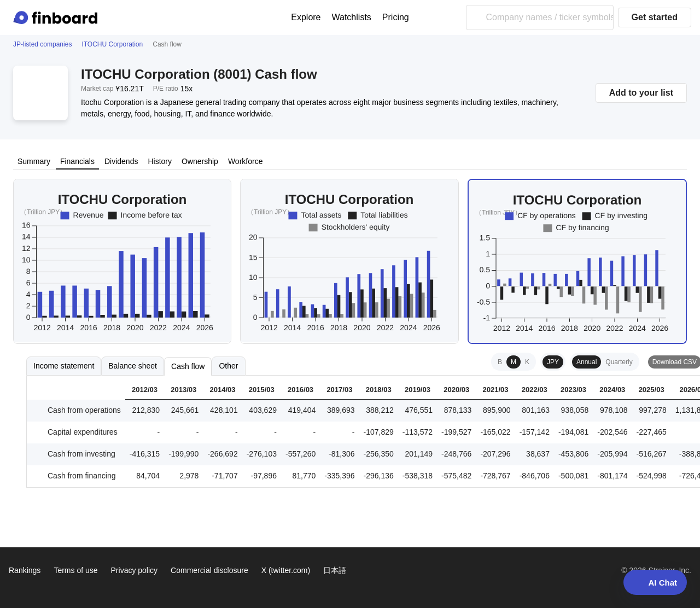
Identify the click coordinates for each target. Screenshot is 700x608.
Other (228, 366)
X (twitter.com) (286, 570)
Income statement (64, 366)
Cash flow (188, 366)
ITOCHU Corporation (112, 44)
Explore (306, 17)
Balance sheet (133, 366)
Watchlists (352, 17)
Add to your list (641, 93)
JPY (553, 362)
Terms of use (75, 570)
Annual (587, 362)
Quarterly (619, 362)
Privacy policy (135, 570)
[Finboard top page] (57, 17)
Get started (655, 17)
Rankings (25, 570)
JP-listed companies (42, 44)
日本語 (335, 570)
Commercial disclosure (209, 570)
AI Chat (655, 582)
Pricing (396, 17)
